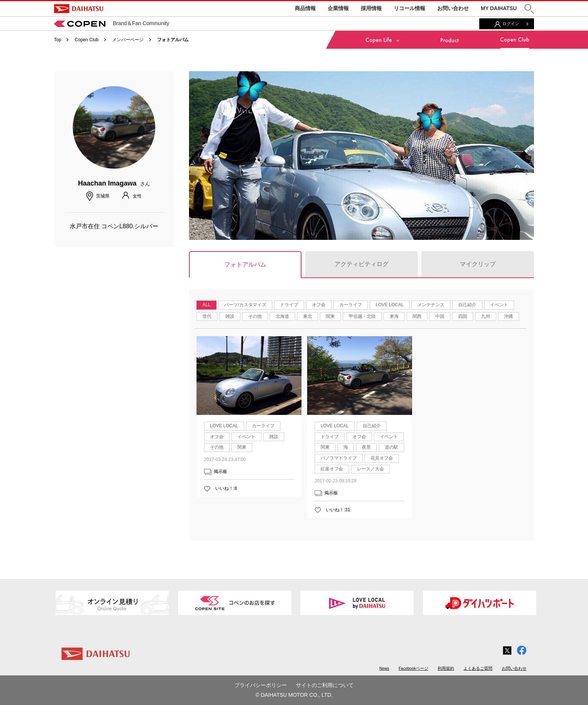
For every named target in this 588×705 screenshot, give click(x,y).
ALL (206, 305)
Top (58, 40)
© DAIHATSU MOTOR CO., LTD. (294, 695)
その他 (255, 316)
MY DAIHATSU (499, 8)
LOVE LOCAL (390, 305)
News (384, 668)
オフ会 (319, 305)
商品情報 (305, 8)
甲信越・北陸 (362, 316)
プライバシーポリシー (261, 685)
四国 (463, 316)
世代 (207, 316)
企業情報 (338, 8)
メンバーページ (128, 40)
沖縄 (508, 316)
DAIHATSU (79, 9)
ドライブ (289, 305)
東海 (394, 316)
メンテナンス (431, 305)
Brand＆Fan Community (112, 23)
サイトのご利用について (325, 685)
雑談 (230, 316)
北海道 (282, 316)
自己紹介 (467, 305)
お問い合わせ (453, 8)
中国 (440, 316)
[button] (529, 9)
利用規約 (446, 668)
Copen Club (86, 40)
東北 (307, 316)
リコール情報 (409, 8)
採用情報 (371, 8)
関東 (330, 316)
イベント (499, 305)
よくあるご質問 (478, 668)
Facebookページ (413, 668)
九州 (486, 316)
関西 (417, 316)
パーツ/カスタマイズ (245, 305)
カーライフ (351, 305)
